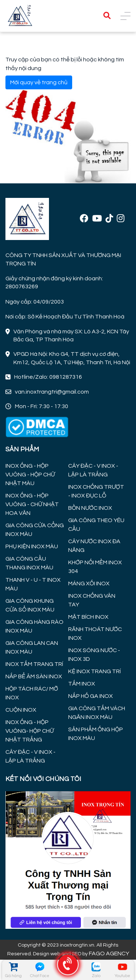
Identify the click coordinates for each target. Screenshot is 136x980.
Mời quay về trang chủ (39, 82)
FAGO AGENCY (109, 953)
